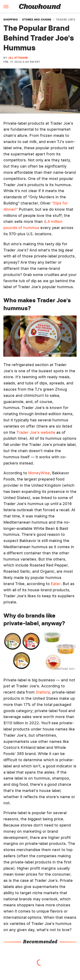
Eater (56, 584)
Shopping (11, 20)
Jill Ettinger (18, 58)
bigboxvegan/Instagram (61, 353)
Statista (43, 692)
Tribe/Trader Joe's (64, 669)
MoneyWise (39, 473)
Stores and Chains (37, 20)
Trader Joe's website (36, 432)
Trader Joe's (66, 20)
